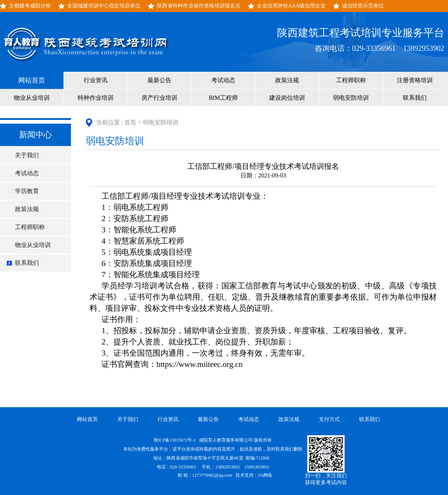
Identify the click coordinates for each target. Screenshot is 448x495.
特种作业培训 (96, 98)
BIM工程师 (223, 98)
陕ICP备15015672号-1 (175, 440)
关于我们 (27, 155)
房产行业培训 (159, 98)
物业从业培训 (32, 98)
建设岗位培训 (287, 98)
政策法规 (287, 80)
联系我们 (415, 98)
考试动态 (223, 80)
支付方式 (329, 419)
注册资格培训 (415, 80)
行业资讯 (96, 80)
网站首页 (32, 80)
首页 (130, 122)
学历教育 (27, 191)
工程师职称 (351, 80)
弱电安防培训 (351, 98)
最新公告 (159, 80)
